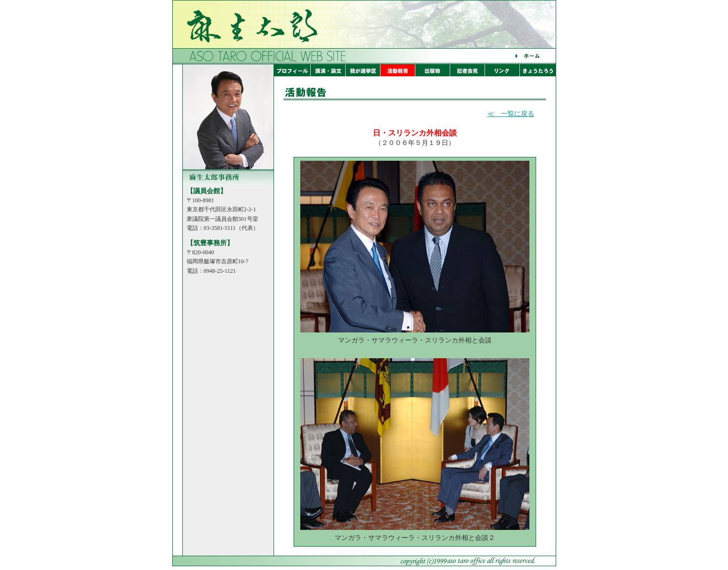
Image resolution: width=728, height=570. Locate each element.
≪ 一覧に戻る (511, 114)
